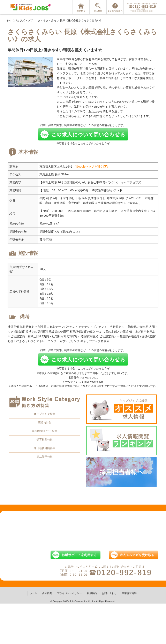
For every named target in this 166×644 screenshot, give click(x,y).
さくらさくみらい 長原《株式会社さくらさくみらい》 (70, 20)
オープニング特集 (45, 414)
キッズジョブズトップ (20, 20)
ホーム (33, 593)
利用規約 (92, 593)
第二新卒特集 (45, 457)
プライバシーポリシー (69, 593)
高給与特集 (45, 423)
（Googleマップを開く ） (91, 167)
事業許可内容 (129, 593)
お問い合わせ (109, 593)
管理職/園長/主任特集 (45, 431)
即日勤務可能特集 (45, 448)
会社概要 (47, 593)
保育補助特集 (45, 440)
